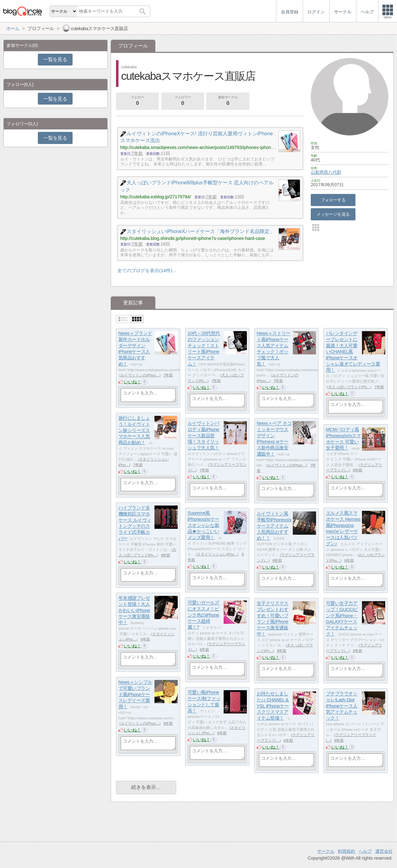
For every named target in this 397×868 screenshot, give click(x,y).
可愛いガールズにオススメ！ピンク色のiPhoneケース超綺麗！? (203, 615)
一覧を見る (55, 59)
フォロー (137, 101)
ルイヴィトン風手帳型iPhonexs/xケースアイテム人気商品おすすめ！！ (274, 526)
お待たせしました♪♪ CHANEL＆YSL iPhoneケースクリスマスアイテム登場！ (273, 706)
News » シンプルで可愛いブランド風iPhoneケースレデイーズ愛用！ (135, 695)
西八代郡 (332, 172)
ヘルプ (365, 851)
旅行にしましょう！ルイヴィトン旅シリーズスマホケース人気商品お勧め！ (134, 430)
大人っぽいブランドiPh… (349, 387)
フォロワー (183, 101)
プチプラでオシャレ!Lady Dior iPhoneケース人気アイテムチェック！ (342, 706)
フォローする (333, 200)
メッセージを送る (333, 214)
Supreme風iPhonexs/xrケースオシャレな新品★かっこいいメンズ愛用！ (203, 525)
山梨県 (317, 172)
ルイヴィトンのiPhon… (140, 375)
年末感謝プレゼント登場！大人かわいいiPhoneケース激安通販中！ (134, 610)
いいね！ (132, 382)
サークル (326, 851)
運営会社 (384, 851)
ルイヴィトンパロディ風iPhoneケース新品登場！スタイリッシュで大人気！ (203, 436)
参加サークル (228, 101)
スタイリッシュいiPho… (217, 554)
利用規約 (346, 851)
